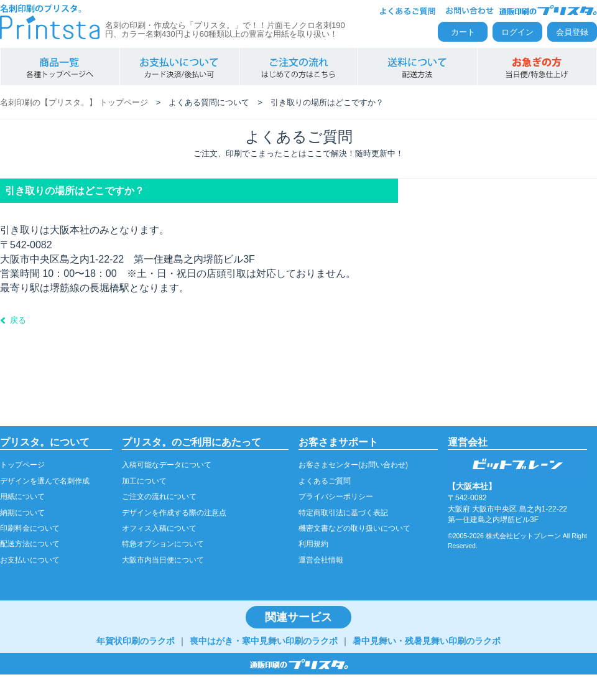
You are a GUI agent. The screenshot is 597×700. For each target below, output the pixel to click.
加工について (144, 481)
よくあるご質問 (325, 481)
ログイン (517, 32)
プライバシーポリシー (336, 497)
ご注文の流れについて (159, 497)
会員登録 (572, 32)
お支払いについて (30, 560)
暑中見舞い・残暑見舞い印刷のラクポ (427, 641)
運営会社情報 (321, 560)
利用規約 (313, 544)
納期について (22, 513)
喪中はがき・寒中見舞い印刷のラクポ (264, 641)
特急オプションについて (163, 544)
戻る (18, 320)
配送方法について (30, 544)
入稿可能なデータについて (167, 465)
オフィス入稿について (159, 528)
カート (463, 32)
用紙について (22, 497)
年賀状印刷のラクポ (136, 641)
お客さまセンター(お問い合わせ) (353, 465)
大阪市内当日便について (163, 560)
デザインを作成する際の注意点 (174, 513)
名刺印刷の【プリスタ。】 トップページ (74, 102)
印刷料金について (30, 528)
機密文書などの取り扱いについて (354, 528)
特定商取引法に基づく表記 (343, 513)
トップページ (22, 465)
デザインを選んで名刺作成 (45, 481)
